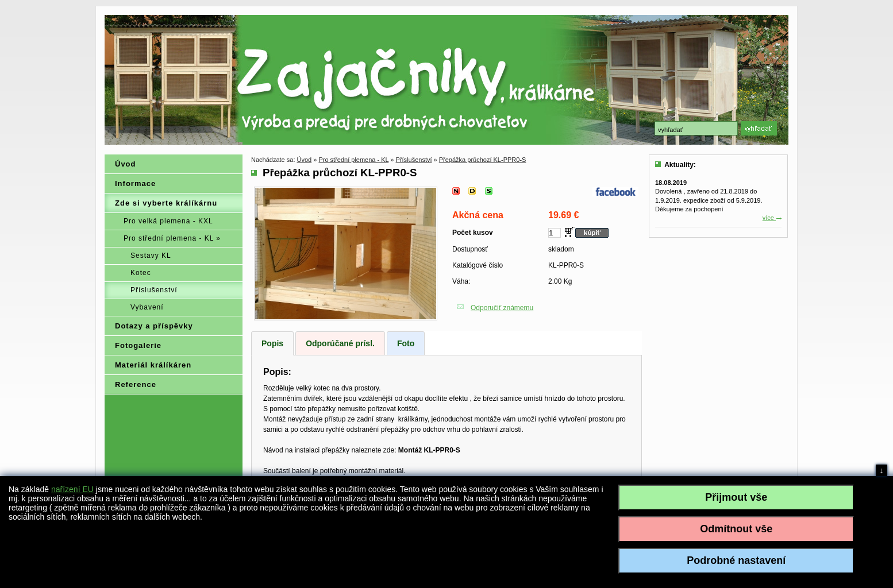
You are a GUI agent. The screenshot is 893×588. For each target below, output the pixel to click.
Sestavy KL (151, 256)
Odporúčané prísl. (340, 343)
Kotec (141, 273)
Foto (406, 343)
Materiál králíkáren (153, 365)
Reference (136, 384)
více (772, 218)
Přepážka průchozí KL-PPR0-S (483, 160)
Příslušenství (154, 290)
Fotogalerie (138, 345)
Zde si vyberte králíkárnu (166, 203)
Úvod (126, 164)
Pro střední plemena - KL (353, 160)
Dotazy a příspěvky (154, 326)
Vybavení (147, 307)
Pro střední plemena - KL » (172, 238)
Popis (272, 343)
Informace (135, 183)
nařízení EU (72, 489)
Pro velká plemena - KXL (168, 221)
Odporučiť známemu (502, 308)
